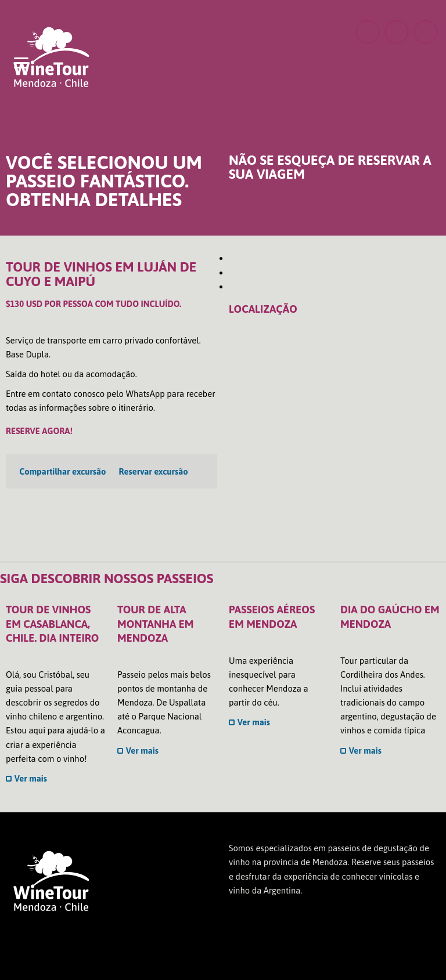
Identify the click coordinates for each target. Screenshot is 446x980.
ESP (287, 31)
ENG (238, 31)
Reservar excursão (154, 471)
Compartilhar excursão (62, 471)
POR (262, 31)
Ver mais (26, 778)
